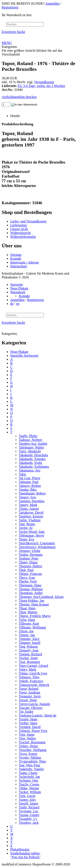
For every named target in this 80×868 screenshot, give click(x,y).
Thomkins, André (31, 593)
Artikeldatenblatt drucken (19, 97)
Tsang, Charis (28, 773)
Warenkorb (18, 292)
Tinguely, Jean (29, 650)
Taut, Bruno (27, 524)
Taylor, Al (26, 528)
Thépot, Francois (30, 574)
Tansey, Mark (28, 505)
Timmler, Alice (29, 639)
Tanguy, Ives (27, 497)
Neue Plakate (19, 288)
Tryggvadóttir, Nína (32, 761)
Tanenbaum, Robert (32, 493)
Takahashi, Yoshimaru (34, 467)
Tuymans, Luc (29, 811)
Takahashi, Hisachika (33, 455)
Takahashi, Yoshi (30, 463)
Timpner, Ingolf (30, 643)
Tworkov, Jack (29, 823)
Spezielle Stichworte (24, 356)
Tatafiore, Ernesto (31, 516)
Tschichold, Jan (29, 777)
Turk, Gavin (27, 796)
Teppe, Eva (26, 539)
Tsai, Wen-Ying (29, 765)
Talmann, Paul (29, 482)
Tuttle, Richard (29, 807)
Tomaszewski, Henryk (34, 685)
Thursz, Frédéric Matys (35, 616)
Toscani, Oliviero (31, 708)
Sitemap (16, 255)
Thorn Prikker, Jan (31, 601)
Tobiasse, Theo (29, 677)
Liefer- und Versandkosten (28, 221)
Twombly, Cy (28, 819)
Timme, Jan (27, 635)
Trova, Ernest (28, 754)
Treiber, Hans (28, 723)
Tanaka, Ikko (28, 490)
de (12, 304)
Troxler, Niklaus (30, 758)
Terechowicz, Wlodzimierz (37, 547)
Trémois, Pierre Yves (33, 731)
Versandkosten (44, 82)
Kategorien (9, 47)
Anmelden (52, 4)
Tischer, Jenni (28, 658)
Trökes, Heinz (28, 746)
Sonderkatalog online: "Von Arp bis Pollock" (25, 855)
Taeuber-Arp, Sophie (33, 444)
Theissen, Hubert (30, 566)
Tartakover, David (31, 512)
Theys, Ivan (27, 578)
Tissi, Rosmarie (29, 662)
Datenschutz (19, 266)
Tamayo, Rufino (30, 486)
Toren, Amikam (29, 692)
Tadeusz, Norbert (31, 440)
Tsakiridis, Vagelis (31, 769)
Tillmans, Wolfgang (32, 627)
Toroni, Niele (28, 700)
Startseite (17, 284)
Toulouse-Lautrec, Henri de (38, 715)
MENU (7, 43)
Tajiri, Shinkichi (30, 451)
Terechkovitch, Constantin (37, 543)
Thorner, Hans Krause (34, 604)
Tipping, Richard (30, 654)
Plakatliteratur (20, 849)
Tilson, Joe (26, 631)
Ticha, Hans (27, 620)
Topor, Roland (29, 689)
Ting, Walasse (28, 646)
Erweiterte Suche (13, 32)
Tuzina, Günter (29, 815)
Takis (22, 474)
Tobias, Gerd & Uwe (33, 673)
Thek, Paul (26, 570)
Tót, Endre (26, 712)
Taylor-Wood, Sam (32, 532)
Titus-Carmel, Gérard (33, 666)
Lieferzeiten (18, 225)
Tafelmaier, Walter (31, 447)
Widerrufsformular (23, 237)
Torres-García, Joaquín (34, 704)
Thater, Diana (28, 562)
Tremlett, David (30, 727)
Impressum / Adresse (25, 262)
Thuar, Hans (27, 608)
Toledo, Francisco (31, 681)
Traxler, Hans (28, 719)
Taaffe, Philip (28, 436)
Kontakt (16, 259)
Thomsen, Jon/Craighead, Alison (41, 597)
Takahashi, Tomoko (32, 459)
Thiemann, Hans (30, 585)
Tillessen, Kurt (29, 624)
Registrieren (10, 7)
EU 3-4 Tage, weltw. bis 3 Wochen (41, 86)
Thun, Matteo (28, 612)
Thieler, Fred (28, 581)
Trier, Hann (27, 735)
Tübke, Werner (29, 788)
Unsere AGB (19, 229)
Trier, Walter (27, 738)
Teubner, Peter (29, 558)
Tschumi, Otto (28, 780)
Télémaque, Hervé (31, 535)
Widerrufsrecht (20, 233)
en (18, 304)
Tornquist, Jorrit (30, 696)
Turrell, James (28, 803)
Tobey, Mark (27, 669)
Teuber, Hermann (31, 555)
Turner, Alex (27, 800)
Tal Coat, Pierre (30, 478)
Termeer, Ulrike (30, 551)
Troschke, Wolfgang (33, 750)
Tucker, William (30, 792)
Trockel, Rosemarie (32, 742)
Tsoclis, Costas (29, 784)
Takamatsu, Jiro (30, 470)
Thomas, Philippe (31, 589)
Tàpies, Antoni (29, 509)
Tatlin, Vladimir (30, 520)
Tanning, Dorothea (32, 501)
